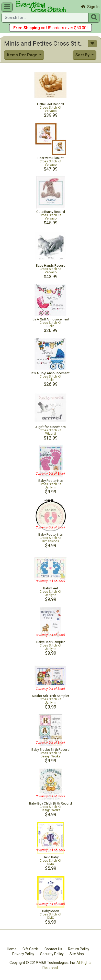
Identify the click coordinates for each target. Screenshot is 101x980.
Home (12, 949)
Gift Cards (31, 949)
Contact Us (53, 949)
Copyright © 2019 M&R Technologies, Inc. (42, 963)
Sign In (90, 7)
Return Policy (79, 949)
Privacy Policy (23, 954)
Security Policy (52, 954)
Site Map (77, 954)
